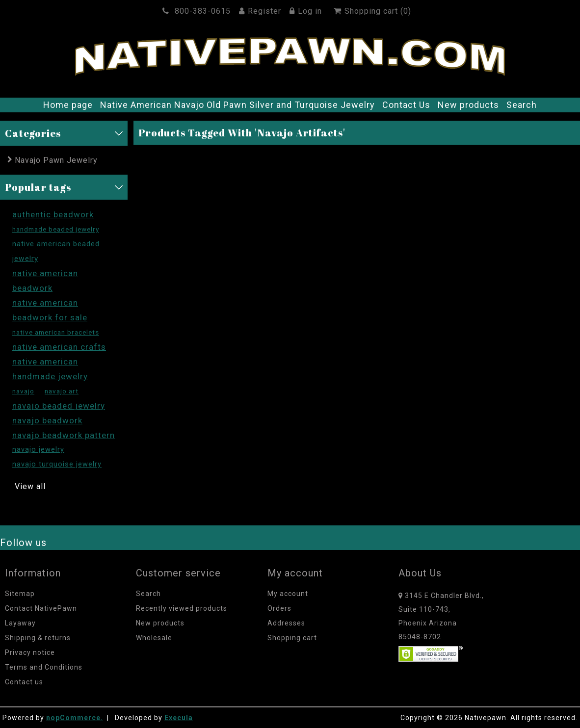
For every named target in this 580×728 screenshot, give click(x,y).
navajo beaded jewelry (59, 406)
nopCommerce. (75, 718)
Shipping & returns (38, 638)
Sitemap (20, 594)
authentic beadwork (53, 214)
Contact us (24, 682)
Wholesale (154, 638)
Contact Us (406, 105)
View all (30, 486)
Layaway (20, 623)
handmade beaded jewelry (56, 229)
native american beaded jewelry (56, 251)
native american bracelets (56, 332)
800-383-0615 (198, 11)
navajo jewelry (38, 450)
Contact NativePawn (41, 608)
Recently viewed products (182, 608)
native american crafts (59, 347)
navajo (23, 391)
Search (522, 105)
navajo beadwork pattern (64, 435)
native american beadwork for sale (50, 310)
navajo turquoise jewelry (57, 464)
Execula (179, 718)
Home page (68, 105)
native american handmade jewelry (50, 369)
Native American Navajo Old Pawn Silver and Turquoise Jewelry (237, 105)
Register (262, 11)
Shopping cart (292, 638)
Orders (279, 608)
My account (288, 594)
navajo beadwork (47, 420)
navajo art (62, 391)
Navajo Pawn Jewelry (56, 160)
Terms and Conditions (44, 667)
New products (468, 105)
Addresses (286, 623)
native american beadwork (45, 281)
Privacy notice (30, 652)
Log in (307, 11)
